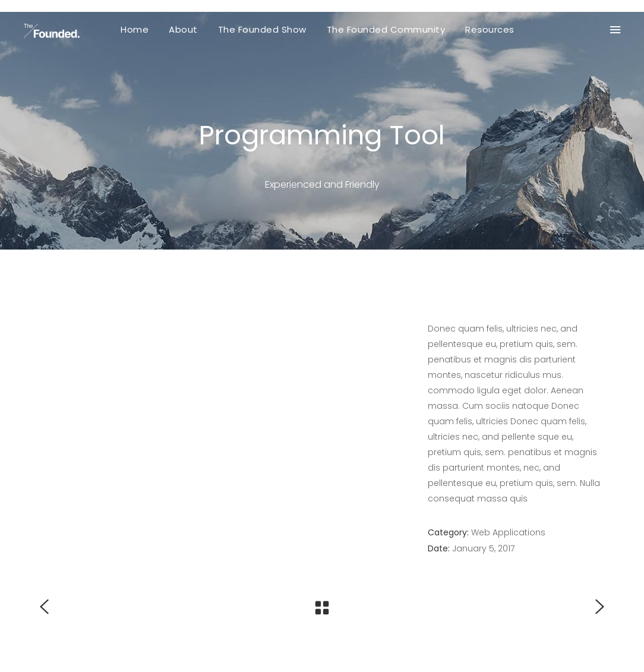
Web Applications (508, 532)
